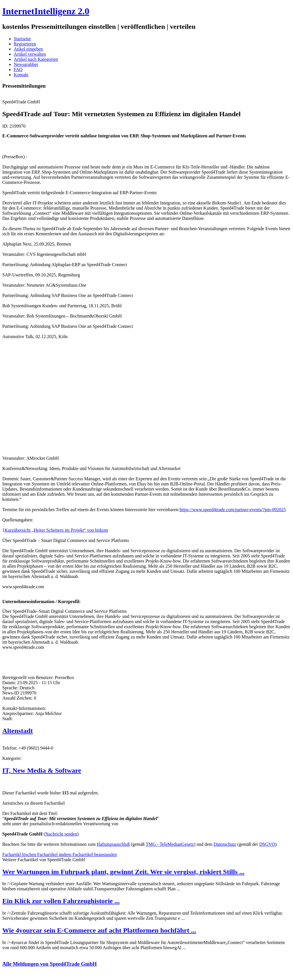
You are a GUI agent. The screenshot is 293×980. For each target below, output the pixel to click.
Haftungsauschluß (113, 844)
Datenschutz (225, 844)
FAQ (18, 70)
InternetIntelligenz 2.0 (46, 11)
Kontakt (21, 75)
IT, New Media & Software (42, 770)
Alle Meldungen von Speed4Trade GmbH (50, 964)
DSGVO (267, 844)
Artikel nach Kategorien (36, 59)
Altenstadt (18, 731)
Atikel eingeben (28, 49)
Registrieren (25, 44)
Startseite (22, 39)
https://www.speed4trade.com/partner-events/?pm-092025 (233, 510)
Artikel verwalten (30, 54)
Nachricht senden (61, 834)
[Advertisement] (88, 397)
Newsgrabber (26, 64)
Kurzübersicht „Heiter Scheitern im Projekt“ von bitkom (56, 530)
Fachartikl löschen (20, 855)
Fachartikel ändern (55, 855)
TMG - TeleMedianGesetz (170, 844)
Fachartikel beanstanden (95, 855)
